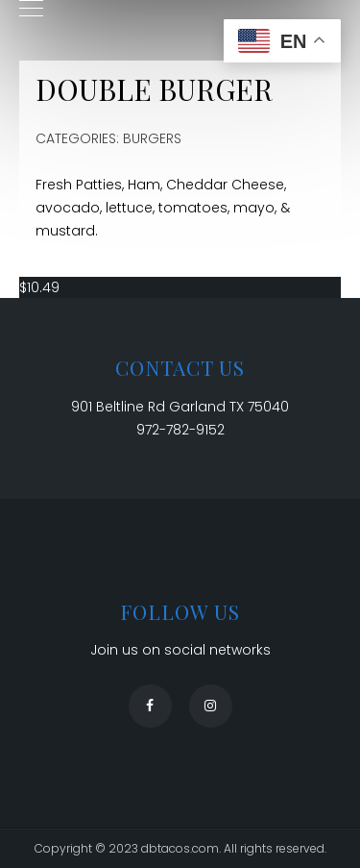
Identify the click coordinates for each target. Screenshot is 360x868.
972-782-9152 (180, 430)
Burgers (152, 138)
